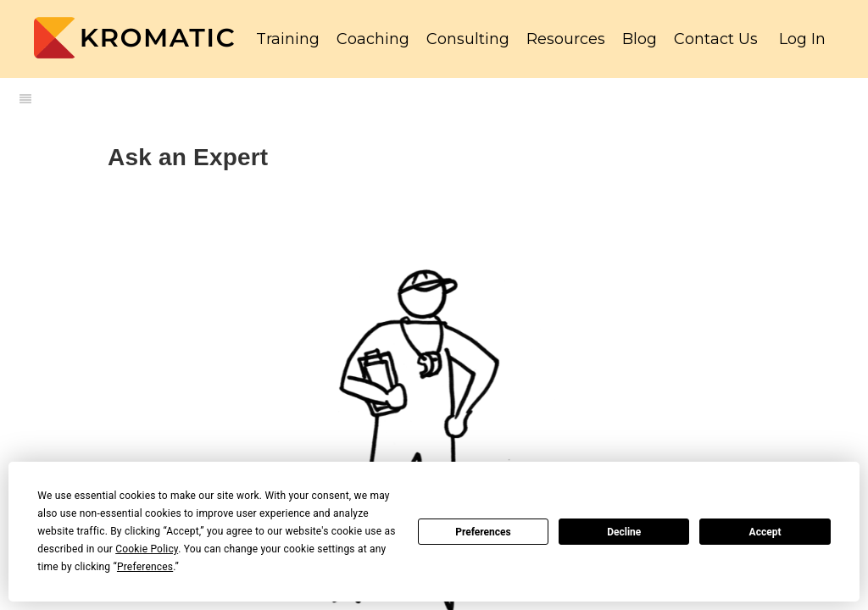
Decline (624, 532)
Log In (802, 39)
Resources (566, 39)
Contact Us (716, 39)
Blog (640, 39)
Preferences (483, 532)
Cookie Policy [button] (147, 549)
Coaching (373, 39)
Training (288, 39)
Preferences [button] (145, 567)
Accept (765, 532)
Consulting (468, 39)
